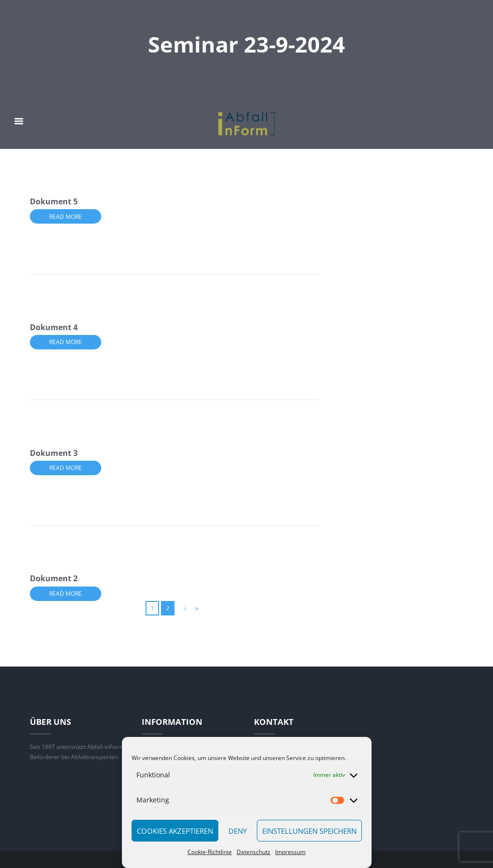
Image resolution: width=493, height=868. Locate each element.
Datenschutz (253, 852)
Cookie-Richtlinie (210, 852)
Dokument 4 (54, 327)
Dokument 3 (54, 453)
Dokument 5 (54, 201)
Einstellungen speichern (309, 831)
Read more (66, 217)
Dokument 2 (54, 578)
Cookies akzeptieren (175, 831)
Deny (238, 831)
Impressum (290, 852)
